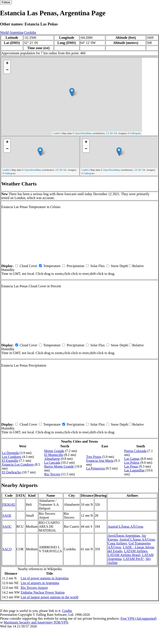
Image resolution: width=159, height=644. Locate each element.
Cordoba (30, 32)
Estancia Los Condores (18, 464)
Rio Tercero (52, 474)
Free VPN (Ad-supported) (138, 618)
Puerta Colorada (135, 451)
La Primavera (96, 468)
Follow (6, 2)
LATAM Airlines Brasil (124, 555)
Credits (67, 611)
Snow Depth (119, 266)
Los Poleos (132, 463)
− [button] (7, 70)
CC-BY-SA (112, 133)
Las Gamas (132, 459)
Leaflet (57, 133)
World (4, 32)
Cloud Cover (28, 266)
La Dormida (10, 453)
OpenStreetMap (83, 133)
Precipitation (75, 266)
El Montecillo (54, 455)
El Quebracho (11, 472)
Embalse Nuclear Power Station (43, 592)
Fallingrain (136, 133)
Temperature (52, 266)
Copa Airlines (117, 543)
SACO (7, 549)
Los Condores (12, 457)
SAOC (7, 527)
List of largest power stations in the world (49, 597)
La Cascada (52, 463)
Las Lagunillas (134, 470)
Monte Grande (54, 451)
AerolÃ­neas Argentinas (124, 536)
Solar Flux (97, 266)
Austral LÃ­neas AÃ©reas (125, 527)
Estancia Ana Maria (100, 461)
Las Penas (131, 466)
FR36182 (9, 505)
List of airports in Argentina (40, 583)
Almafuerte (52, 459)
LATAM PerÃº (134, 559)
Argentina (16, 32)
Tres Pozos (94, 457)
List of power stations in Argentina (45, 578)
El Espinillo (10, 461)
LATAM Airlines (136, 551)
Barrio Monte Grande (59, 466)
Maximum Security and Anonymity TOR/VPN (36, 622)
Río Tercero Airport (34, 588)
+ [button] (7, 64)
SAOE (7, 516)
